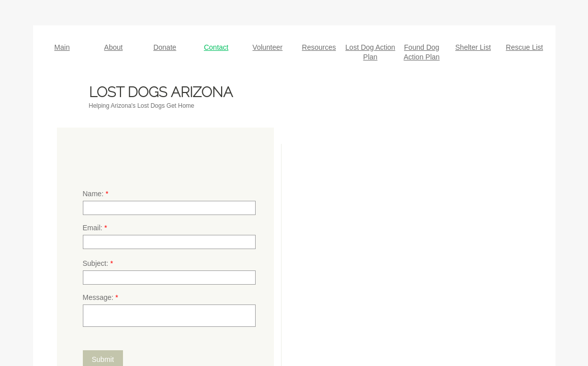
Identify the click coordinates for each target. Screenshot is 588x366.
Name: (96, 194)
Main (62, 47)
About (114, 47)
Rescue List (524, 47)
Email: (95, 228)
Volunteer (268, 47)
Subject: (98, 263)
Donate (165, 47)
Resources (319, 47)
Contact (216, 47)
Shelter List (473, 47)
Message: (101, 297)
